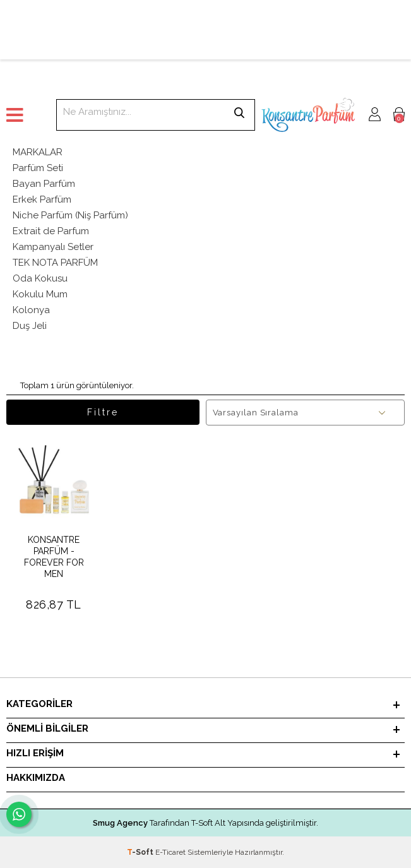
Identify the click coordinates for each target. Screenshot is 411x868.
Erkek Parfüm (42, 199)
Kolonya (31, 310)
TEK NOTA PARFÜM (55, 263)
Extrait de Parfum (51, 231)
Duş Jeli (30, 326)
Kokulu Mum (40, 294)
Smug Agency (120, 823)
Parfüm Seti (38, 168)
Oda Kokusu (40, 278)
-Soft (141, 852)
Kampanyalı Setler (53, 247)
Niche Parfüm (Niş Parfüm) (70, 215)
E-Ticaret (170, 852)
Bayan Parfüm (44, 184)
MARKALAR (38, 152)
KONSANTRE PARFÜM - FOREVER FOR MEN (54, 557)
